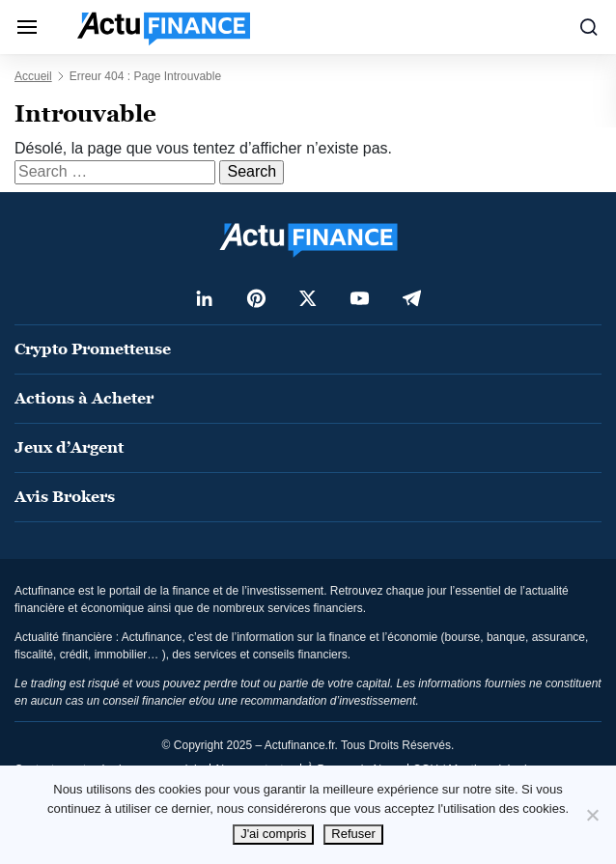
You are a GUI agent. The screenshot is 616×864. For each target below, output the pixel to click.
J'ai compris (273, 834)
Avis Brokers (65, 497)
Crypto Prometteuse (93, 349)
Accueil (33, 76)
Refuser (353, 834)
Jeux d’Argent (69, 447)
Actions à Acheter (84, 398)
